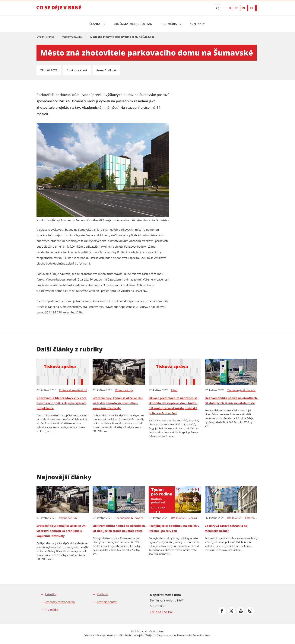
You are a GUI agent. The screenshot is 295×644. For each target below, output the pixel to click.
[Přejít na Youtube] (241, 611)
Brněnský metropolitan (132, 24)
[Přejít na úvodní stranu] (59, 10)
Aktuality (51, 594)
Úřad (174, 390)
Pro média (51, 610)
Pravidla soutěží (107, 602)
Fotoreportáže (251, 518)
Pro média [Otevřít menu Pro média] (170, 24)
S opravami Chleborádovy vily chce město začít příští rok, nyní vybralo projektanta (62, 403)
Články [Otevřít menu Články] (94, 24)
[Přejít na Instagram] (250, 611)
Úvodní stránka (45, 37)
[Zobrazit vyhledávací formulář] (217, 8)
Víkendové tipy (124, 390)
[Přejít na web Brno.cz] (243, 8)
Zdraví (193, 518)
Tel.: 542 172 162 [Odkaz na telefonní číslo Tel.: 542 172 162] (161, 612)
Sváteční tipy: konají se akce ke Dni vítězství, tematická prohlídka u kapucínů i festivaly (118, 403)
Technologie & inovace (241, 390)
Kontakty (198, 24)
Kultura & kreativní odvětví (74, 390)
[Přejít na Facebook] (222, 611)
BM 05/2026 (179, 518)
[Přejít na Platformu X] (231, 611)
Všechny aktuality (72, 37)
